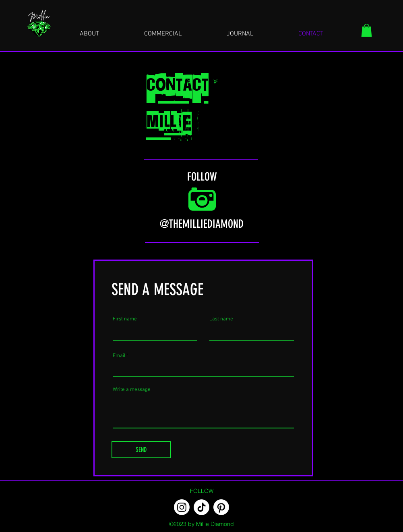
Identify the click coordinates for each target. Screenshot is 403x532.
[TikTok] (201, 507)
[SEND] (141, 450)
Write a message (132, 390)
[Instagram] (182, 507)
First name (125, 319)
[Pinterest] (221, 507)
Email (119, 356)
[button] (367, 30)
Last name (221, 319)
